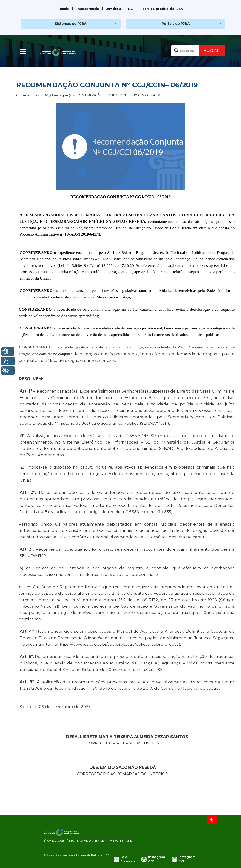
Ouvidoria (113, 9)
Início (64, 9)
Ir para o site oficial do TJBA (161, 9)
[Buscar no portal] (185, 51)
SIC (130, 9)
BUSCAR (212, 51)
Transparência (87, 9)
